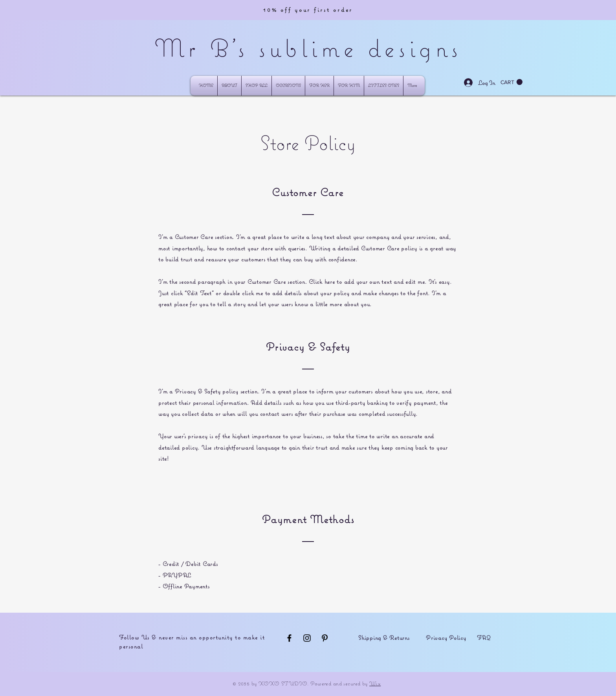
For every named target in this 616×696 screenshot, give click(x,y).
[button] (288, 86)
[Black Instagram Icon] (307, 638)
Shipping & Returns (384, 638)
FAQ (484, 638)
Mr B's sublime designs (308, 48)
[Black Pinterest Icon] (325, 638)
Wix (375, 683)
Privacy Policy (446, 638)
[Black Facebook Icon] (289, 638)
